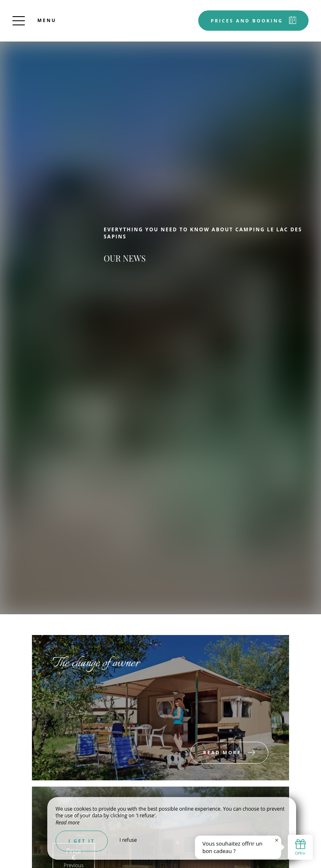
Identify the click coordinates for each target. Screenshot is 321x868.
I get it (82, 841)
